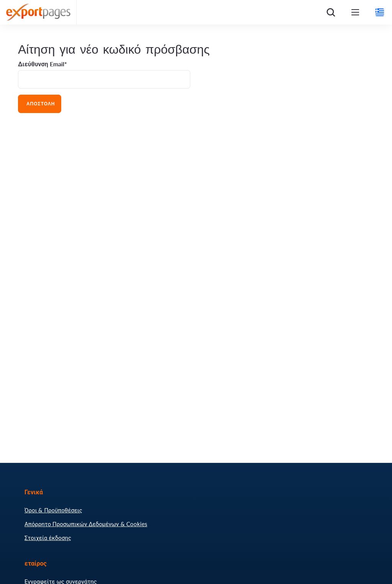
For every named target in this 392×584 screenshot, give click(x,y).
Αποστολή (40, 104)
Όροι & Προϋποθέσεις (53, 510)
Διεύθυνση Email (41, 64)
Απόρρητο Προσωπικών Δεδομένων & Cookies (86, 524)
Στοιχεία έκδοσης (48, 538)
